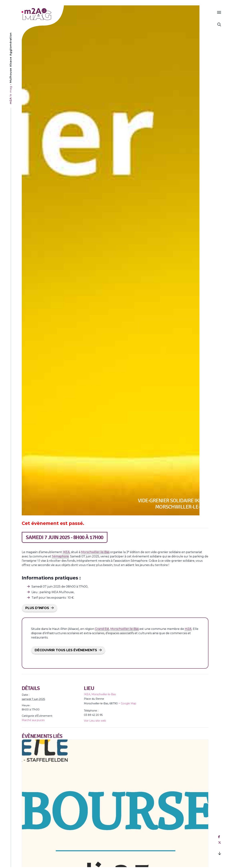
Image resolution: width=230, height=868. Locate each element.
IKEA (66, 552)
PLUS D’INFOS (37, 608)
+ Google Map (127, 703)
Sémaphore (60, 556)
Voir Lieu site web (95, 721)
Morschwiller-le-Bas (95, 552)
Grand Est (102, 629)
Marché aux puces (33, 720)
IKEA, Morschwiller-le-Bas (100, 694)
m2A (188, 629)
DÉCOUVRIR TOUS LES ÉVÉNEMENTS (66, 650)
